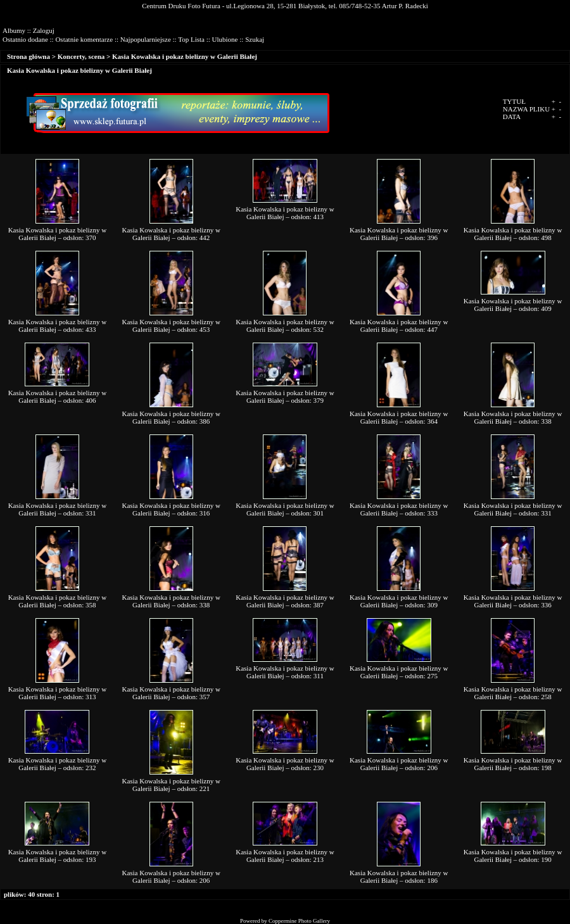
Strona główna (28, 56)
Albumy (14, 30)
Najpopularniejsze (146, 39)
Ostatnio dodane (25, 39)
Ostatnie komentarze (84, 39)
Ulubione (225, 39)
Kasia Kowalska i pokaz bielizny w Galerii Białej (185, 56)
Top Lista (191, 39)
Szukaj (255, 39)
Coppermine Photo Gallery (299, 921)
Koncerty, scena (81, 56)
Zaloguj (44, 30)
